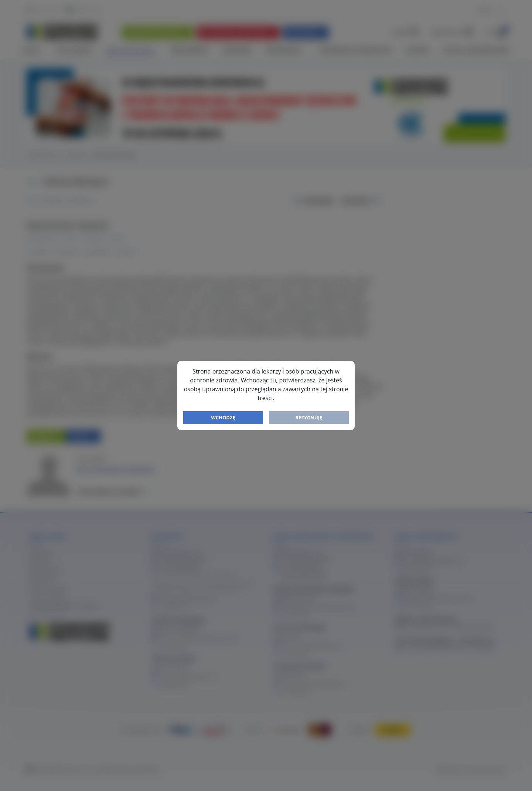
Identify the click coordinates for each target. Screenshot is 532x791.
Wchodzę (223, 417)
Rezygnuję (309, 417)
